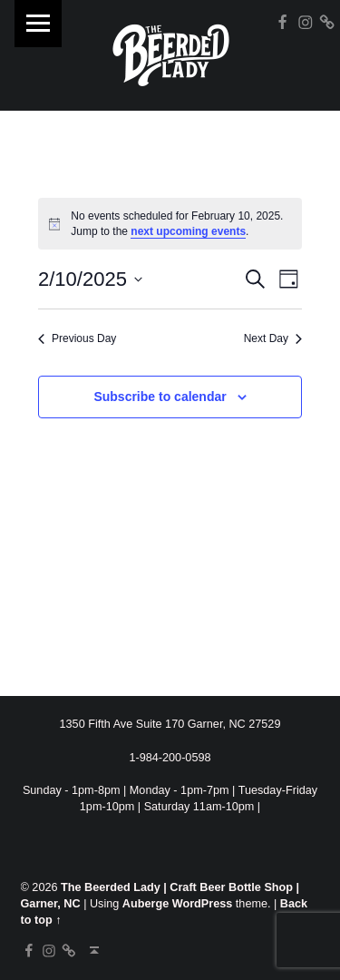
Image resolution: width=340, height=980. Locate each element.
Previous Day (77, 338)
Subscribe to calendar (160, 397)
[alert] (170, 224)
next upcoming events (188, 231)
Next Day (273, 338)
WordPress (203, 904)
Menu (38, 24)
